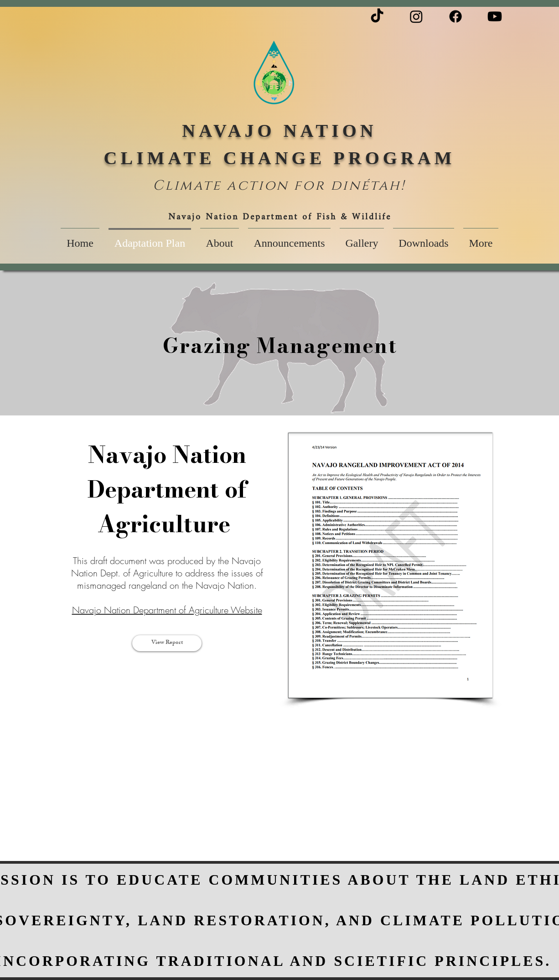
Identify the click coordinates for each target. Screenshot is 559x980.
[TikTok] (377, 16)
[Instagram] (416, 16)
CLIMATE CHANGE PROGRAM (280, 158)
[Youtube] (495, 16)
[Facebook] (455, 16)
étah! (383, 186)
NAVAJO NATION (279, 131)
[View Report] (167, 643)
